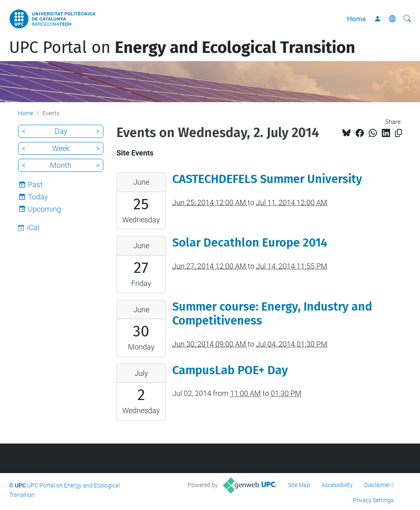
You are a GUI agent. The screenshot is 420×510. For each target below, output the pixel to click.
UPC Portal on (182, 48)
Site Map (299, 485)
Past (35, 184)
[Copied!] (398, 133)
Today (38, 197)
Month (61, 165)
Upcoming (45, 209)
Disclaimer (377, 485)
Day (61, 131)
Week (61, 148)
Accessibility (337, 485)
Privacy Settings (373, 500)
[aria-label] (407, 19)
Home (356, 19)
